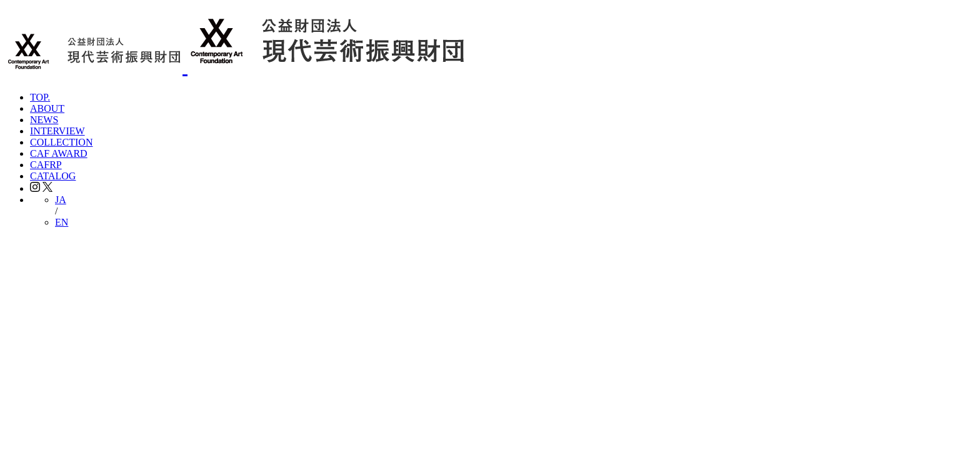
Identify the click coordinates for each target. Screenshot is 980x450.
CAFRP (46, 165)
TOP (40, 97)
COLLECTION (61, 142)
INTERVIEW (57, 131)
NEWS (44, 120)
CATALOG (53, 176)
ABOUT (47, 108)
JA (61, 200)
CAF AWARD (59, 153)
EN (62, 222)
